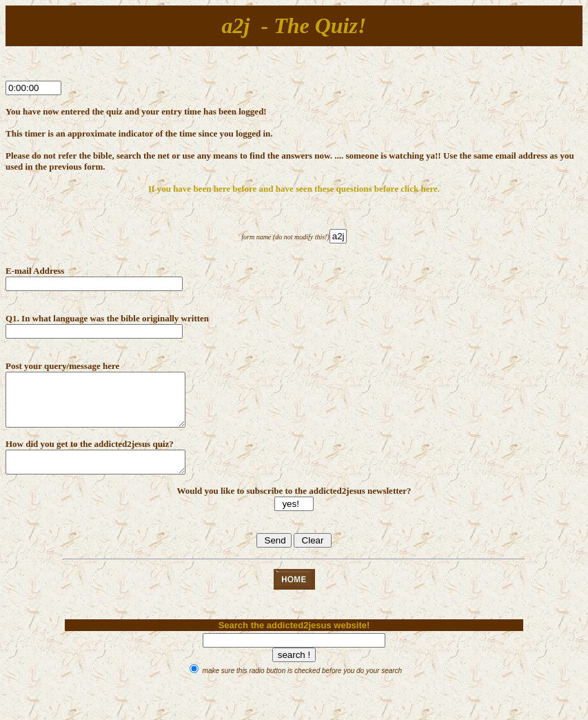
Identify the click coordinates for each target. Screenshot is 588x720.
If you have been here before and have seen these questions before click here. (294, 189)
